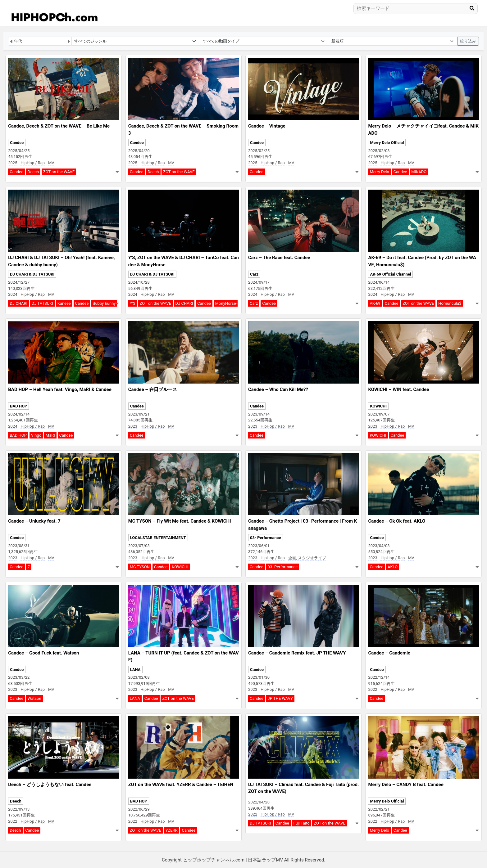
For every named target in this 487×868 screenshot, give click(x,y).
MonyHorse (226, 303)
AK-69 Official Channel (390, 274)
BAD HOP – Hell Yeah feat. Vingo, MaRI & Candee (60, 389)
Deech (33, 172)
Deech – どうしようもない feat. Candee (50, 785)
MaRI (50, 435)
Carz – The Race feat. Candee (279, 258)
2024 (13, 294)
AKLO (393, 567)
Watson (34, 698)
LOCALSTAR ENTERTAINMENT (158, 538)
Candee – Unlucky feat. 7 (34, 521)
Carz (254, 274)
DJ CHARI (18, 303)
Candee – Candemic (389, 653)
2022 (373, 689)
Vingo (36, 435)
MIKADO (419, 172)
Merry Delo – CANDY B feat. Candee (406, 785)
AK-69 (375, 303)
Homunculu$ (450, 303)
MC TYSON (140, 567)
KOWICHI (378, 406)
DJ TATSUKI (42, 303)
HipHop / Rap (33, 163)
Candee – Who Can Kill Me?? (278, 389)
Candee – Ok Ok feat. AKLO (397, 521)
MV (51, 163)
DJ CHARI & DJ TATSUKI (32, 274)
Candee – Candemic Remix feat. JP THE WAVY (297, 653)
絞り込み (468, 41)
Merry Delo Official (387, 143)
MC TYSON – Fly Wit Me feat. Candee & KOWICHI (180, 521)
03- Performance (266, 538)
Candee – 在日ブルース (153, 389)
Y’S (133, 303)
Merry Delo (379, 172)
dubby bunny (104, 303)
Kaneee (64, 303)
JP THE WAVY (280, 698)
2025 (13, 163)
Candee (17, 143)
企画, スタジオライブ (307, 558)
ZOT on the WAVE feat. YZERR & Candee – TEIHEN (181, 785)
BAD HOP (18, 406)
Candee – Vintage (267, 126)
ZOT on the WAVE (59, 172)
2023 (133, 426)
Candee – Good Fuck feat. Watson (43, 653)
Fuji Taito (301, 823)
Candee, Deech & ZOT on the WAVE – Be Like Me (59, 126)
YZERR (172, 830)
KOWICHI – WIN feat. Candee (398, 389)
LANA (135, 670)
